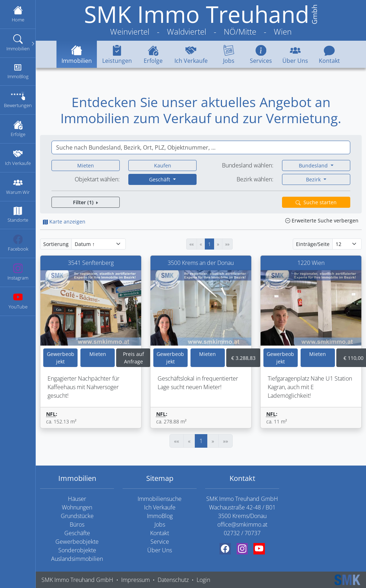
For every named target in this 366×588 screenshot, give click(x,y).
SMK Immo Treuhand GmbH (77, 580)
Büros (77, 524)
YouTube (18, 301)
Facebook (18, 243)
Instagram (18, 272)
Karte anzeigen (64, 222)
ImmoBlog (18, 71)
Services (261, 54)
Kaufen (163, 165)
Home (18, 14)
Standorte (18, 215)
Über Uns (295, 54)
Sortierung (56, 244)
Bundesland (314, 165)
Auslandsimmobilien (77, 559)
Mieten (86, 165)
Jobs (229, 54)
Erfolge (18, 129)
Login (203, 580)
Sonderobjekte (77, 550)
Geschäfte (77, 533)
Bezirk (314, 179)
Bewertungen (18, 100)
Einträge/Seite (313, 244)
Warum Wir (18, 187)
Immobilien (19, 43)
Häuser (77, 499)
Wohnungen (77, 507)
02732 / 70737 (242, 533)
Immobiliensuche (160, 499)
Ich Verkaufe (18, 158)
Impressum (135, 580)
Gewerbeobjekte (77, 542)
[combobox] (201, 147)
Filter (86, 202)
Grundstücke (77, 516)
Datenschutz (173, 580)
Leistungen (117, 54)
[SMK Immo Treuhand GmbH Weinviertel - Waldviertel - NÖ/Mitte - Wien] (201, 20)
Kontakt (329, 54)
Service (160, 542)
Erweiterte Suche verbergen (322, 220)
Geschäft (160, 179)
